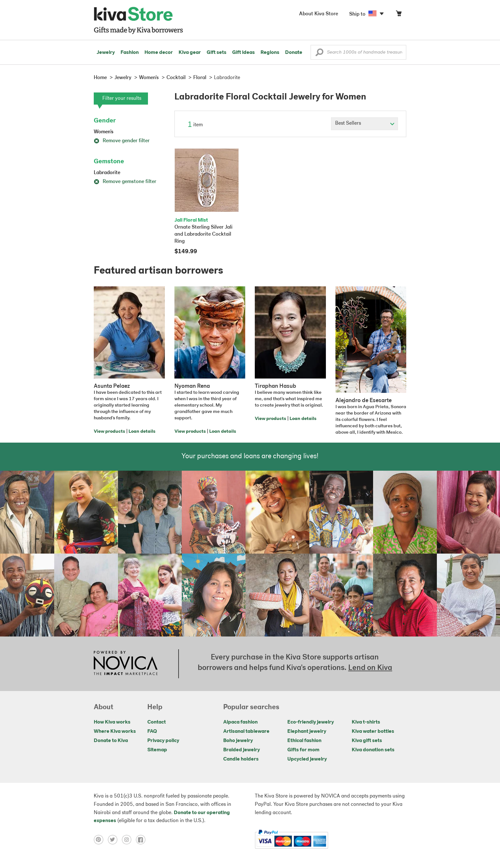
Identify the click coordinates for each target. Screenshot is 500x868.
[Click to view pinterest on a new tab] (101, 840)
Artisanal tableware (246, 732)
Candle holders (241, 759)
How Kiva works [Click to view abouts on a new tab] (112, 722)
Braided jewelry (242, 750)
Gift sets (217, 53)
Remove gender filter (122, 141)
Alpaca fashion (240, 722)
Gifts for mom (303, 750)
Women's (104, 132)
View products (109, 432)
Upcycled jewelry (307, 759)
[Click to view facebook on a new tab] (142, 840)
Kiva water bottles (373, 732)
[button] (319, 54)
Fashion (130, 53)
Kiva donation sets (373, 750)
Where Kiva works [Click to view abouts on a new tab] (115, 732)
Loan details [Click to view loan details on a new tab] (142, 432)
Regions (270, 53)
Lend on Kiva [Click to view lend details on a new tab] (370, 668)
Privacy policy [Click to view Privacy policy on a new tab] (163, 741)
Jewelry (106, 53)
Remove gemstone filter (125, 182)
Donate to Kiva (111, 741)
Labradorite (107, 173)
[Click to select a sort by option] (364, 124)
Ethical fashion (304, 741)
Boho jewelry (238, 741)
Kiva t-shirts (366, 722)
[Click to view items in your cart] (399, 15)
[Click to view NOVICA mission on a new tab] (126, 664)
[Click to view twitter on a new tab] (115, 840)
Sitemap (157, 750)
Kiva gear (190, 53)
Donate (294, 53)
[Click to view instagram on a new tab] (129, 840)
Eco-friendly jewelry (311, 722)
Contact (157, 722)
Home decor (159, 53)
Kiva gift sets (367, 741)
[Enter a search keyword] (358, 52)
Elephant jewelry (307, 732)
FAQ (152, 732)
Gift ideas (243, 53)
